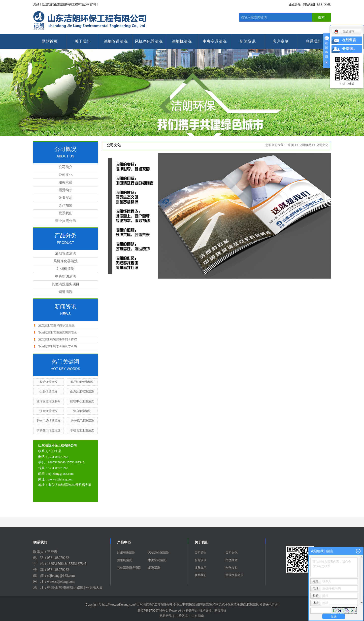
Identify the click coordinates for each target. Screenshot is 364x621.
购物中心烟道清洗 (82, 401)
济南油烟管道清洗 (200, 605)
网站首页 (50, 41)
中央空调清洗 (215, 41)
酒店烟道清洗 (82, 411)
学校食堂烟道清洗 (82, 430)
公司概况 (305, 145)
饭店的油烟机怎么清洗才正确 (58, 346)
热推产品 (166, 616)
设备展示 (66, 198)
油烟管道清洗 (116, 41)
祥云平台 (192, 611)
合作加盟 (66, 205)
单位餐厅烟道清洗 (82, 421)
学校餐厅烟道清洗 (48, 430)
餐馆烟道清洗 (48, 382)
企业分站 (295, 4)
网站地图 (309, 4)
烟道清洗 (66, 292)
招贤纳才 (66, 190)
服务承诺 (66, 182)
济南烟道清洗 (48, 411)
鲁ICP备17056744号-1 (153, 611)
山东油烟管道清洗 (82, 392)
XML (328, 4)
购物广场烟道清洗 (48, 421)
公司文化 (66, 175)
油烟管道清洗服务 (48, 401)
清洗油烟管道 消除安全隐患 (56, 325)
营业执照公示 (66, 221)
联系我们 (314, 41)
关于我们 (83, 41)
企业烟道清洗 (48, 392)
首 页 (291, 145)
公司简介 (66, 167)
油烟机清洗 (182, 41)
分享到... (349, 49)
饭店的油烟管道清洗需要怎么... (59, 332)
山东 (195, 616)
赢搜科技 (220, 611)
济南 (201, 616)
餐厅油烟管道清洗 (82, 382)
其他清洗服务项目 (66, 284)
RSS (319, 4)
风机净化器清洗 (149, 41)
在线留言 (349, 40)
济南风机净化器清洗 (226, 605)
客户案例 (281, 41)
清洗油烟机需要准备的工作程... (59, 339)
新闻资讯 (248, 41)
